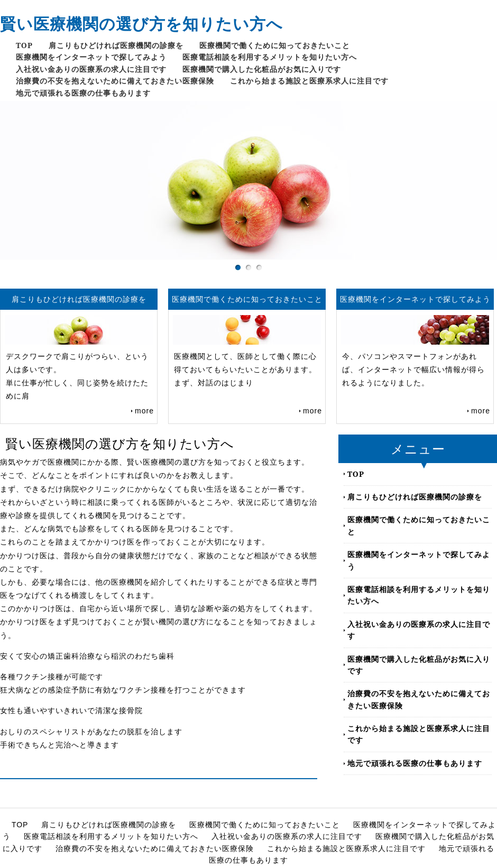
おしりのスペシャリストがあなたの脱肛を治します (91, 732)
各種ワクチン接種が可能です (52, 677)
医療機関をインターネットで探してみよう (91, 57)
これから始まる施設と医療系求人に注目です (309, 81)
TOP (24, 45)
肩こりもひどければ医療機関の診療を (116, 45)
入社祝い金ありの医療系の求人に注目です (91, 69)
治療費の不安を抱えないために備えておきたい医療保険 (115, 81)
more (144, 411)
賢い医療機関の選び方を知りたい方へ (141, 24)
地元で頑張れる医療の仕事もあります (83, 93)
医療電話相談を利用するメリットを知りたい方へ (270, 57)
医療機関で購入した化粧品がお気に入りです (262, 69)
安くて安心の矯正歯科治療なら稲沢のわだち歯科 (87, 656)
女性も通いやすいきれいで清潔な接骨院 (71, 710)
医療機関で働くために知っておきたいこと (275, 45)
